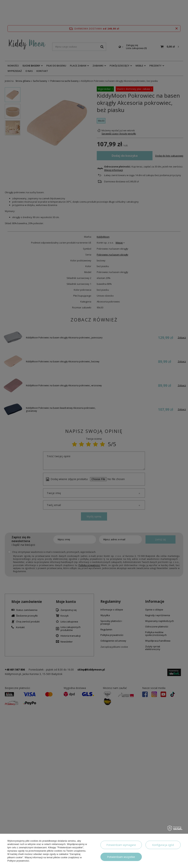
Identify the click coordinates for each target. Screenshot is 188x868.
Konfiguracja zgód (163, 845)
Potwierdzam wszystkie (121, 857)
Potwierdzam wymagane (121, 845)
